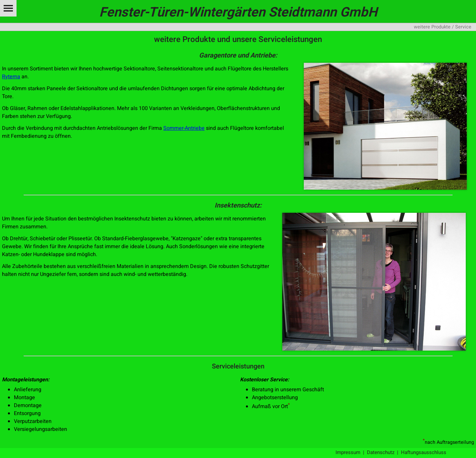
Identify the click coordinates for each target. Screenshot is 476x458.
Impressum (348, 452)
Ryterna (11, 77)
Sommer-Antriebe (184, 128)
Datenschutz (381, 452)
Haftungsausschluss (424, 452)
